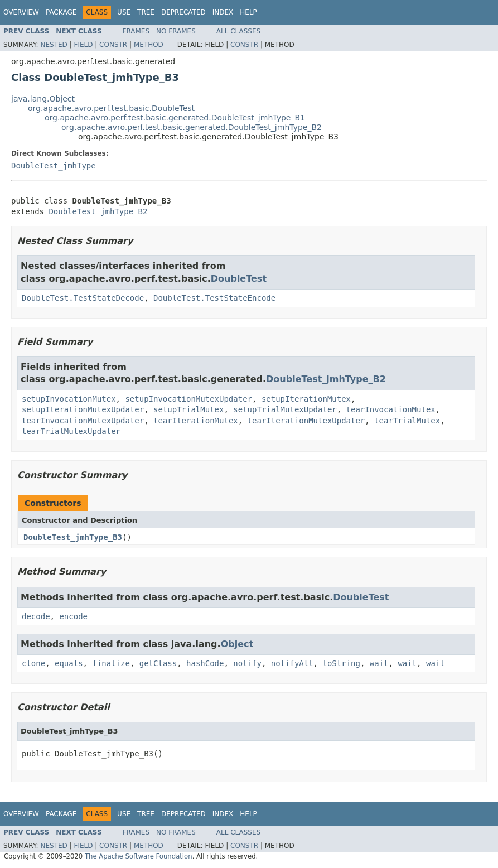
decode (36, 616)
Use (124, 12)
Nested (54, 45)
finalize (111, 663)
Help (248, 12)
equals (69, 663)
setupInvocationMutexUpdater (188, 399)
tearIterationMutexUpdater (306, 421)
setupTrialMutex (188, 409)
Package (61, 12)
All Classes (238, 31)
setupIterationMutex (306, 399)
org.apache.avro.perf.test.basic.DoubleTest (111, 108)
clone (33, 663)
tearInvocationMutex (391, 409)
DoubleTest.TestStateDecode (83, 298)
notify (247, 663)
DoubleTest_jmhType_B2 (98, 211)
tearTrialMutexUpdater (71, 431)
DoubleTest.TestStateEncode (214, 298)
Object (237, 644)
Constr (113, 45)
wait (379, 663)
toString (342, 663)
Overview (21, 12)
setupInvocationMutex (69, 399)
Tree (146, 12)
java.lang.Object (43, 99)
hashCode (205, 663)
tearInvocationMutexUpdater (83, 421)
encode (73, 616)
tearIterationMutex (196, 421)
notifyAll (292, 663)
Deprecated (183, 12)
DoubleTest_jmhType (54, 166)
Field (83, 45)
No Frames (176, 31)
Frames (136, 31)
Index (223, 12)
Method (149, 45)
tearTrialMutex (407, 421)
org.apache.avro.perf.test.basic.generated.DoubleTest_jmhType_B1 (175, 118)
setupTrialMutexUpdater (285, 409)
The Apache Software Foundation (139, 856)
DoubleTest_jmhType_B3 (73, 537)
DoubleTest (239, 279)
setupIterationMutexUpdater (83, 409)
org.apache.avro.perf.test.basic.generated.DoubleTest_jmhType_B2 (192, 127)
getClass (158, 663)
